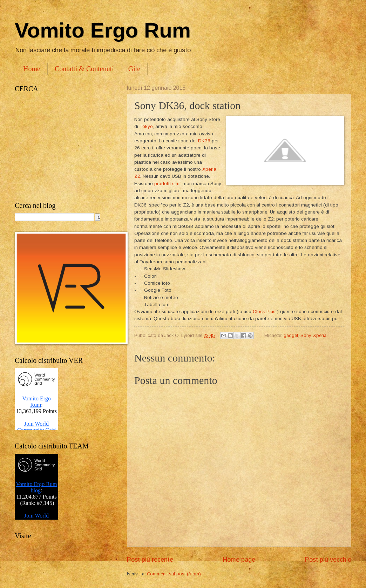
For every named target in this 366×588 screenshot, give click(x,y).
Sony (306, 335)
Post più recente (150, 560)
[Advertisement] (64, 147)
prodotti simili (168, 184)
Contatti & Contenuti (84, 69)
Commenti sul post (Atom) (174, 574)
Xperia (320, 335)
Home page (239, 560)
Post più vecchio (328, 560)
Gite (134, 69)
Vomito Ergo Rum (103, 30)
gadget (291, 335)
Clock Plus (264, 312)
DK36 (204, 141)
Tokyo (146, 126)
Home (32, 69)
